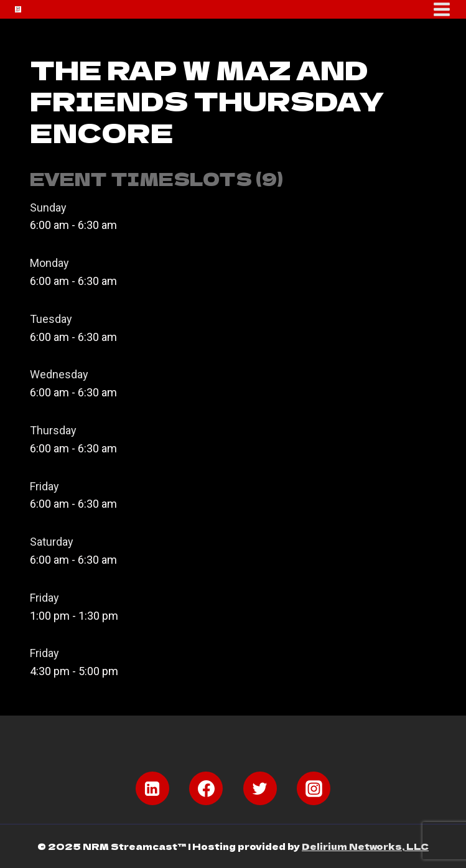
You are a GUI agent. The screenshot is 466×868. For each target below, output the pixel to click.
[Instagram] (314, 788)
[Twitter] (260, 788)
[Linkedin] (152, 788)
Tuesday (51, 319)
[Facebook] (206, 788)
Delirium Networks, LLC (365, 846)
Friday (44, 486)
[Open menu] (442, 9)
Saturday (52, 542)
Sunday (48, 208)
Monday (49, 263)
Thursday (53, 430)
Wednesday (59, 374)
